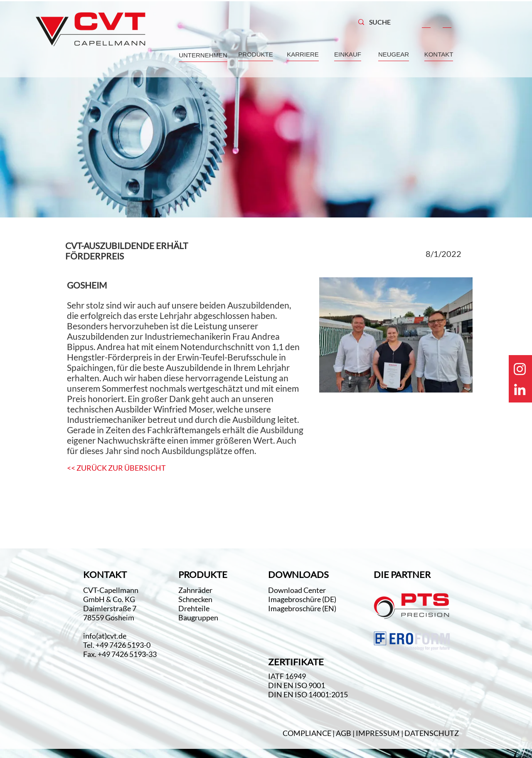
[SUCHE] (384, 22)
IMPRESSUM (378, 733)
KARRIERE (303, 54)
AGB (344, 733)
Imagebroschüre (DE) (302, 599)
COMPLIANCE (307, 733)
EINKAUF (348, 54)
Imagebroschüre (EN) (302, 608)
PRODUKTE (255, 54)
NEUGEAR (394, 54)
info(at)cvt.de (105, 636)
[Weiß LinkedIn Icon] (520, 389)
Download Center (298, 590)
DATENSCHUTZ (432, 733)
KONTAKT (439, 54)
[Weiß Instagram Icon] (520, 369)
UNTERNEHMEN (203, 55)
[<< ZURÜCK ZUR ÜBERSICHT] (117, 468)
